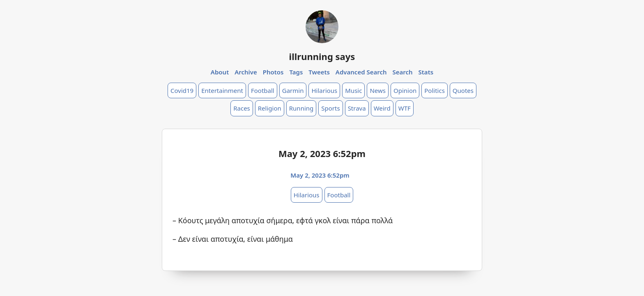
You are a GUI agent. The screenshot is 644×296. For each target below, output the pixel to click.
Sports (330, 108)
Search (402, 72)
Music (353, 90)
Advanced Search (361, 72)
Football (263, 90)
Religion (270, 108)
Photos (273, 72)
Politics (435, 90)
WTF (405, 108)
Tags (296, 72)
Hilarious (324, 90)
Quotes (463, 90)
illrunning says (322, 56)
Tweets (319, 72)
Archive (246, 72)
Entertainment (222, 90)
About (220, 72)
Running (301, 108)
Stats (426, 72)
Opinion (405, 90)
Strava (357, 108)
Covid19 (182, 90)
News (378, 90)
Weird (382, 108)
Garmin (293, 90)
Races (242, 108)
